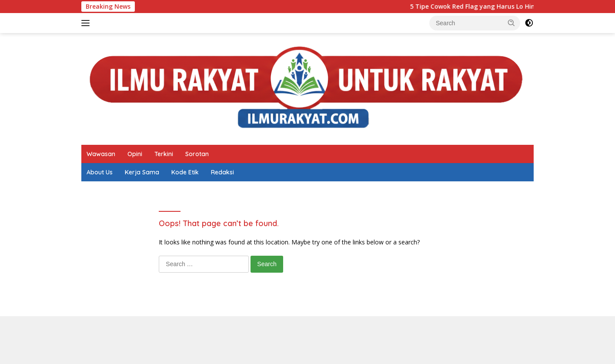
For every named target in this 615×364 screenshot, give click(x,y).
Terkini (164, 154)
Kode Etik (185, 172)
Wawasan (101, 154)
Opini (135, 154)
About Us (100, 172)
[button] (511, 23)
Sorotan (197, 154)
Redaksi (222, 172)
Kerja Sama (142, 172)
